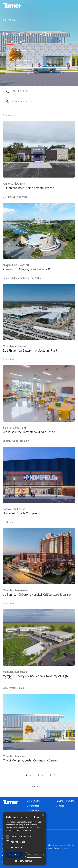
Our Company (33, 801)
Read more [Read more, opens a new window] (26, 831)
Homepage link (10, 802)
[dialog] (25, 839)
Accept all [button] (15, 855)
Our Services (33, 806)
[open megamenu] (57, 6)
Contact (60, 806)
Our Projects (33, 811)
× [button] (43, 815)
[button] (6, 59)
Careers (70, 801)
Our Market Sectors (19, 51)
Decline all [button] (34, 855)
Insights (60, 801)
